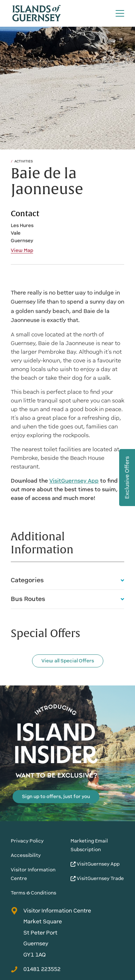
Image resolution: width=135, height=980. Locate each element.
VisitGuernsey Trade (97, 878)
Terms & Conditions (33, 893)
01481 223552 (36, 969)
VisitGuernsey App (95, 864)
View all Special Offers (68, 661)
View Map (22, 251)
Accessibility (26, 855)
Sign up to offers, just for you (56, 796)
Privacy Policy (27, 841)
